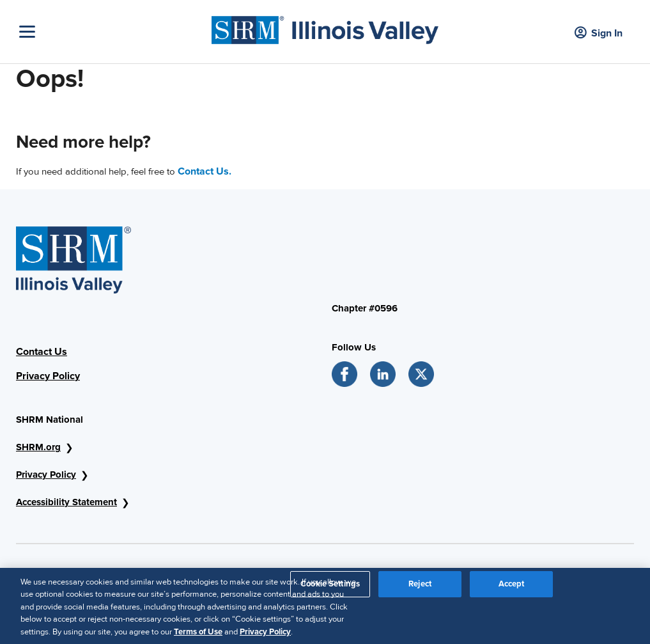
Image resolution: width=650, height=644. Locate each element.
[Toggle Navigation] (112, 32)
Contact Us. (205, 171)
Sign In (599, 34)
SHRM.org (38, 447)
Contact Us (42, 352)
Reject (420, 589)
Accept (512, 589)
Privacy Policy (48, 376)
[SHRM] (325, 27)
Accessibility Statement (66, 502)
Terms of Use (198, 637)
